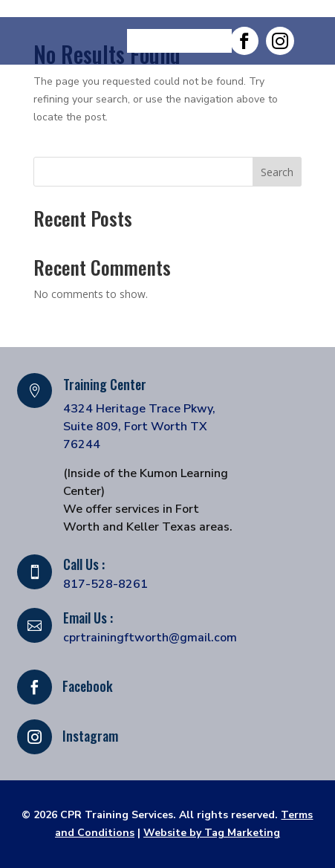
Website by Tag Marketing (212, 833)
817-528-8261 (105, 584)
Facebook (88, 686)
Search (277, 172)
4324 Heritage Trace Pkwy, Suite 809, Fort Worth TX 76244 (139, 427)
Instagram (90, 736)
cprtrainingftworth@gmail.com (150, 638)
